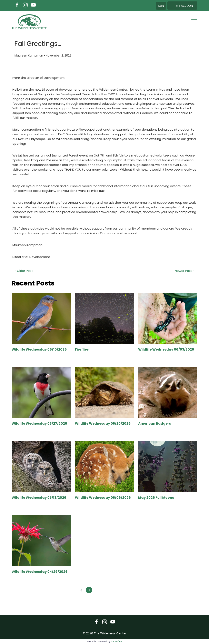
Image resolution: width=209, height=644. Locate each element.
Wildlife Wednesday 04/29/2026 (40, 572)
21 (120, 590)
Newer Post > (185, 271)
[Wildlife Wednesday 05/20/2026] (104, 393)
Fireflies (82, 349)
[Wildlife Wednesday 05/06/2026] (104, 467)
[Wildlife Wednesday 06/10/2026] (41, 319)
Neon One (116, 641)
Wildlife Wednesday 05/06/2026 (103, 498)
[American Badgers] (168, 393)
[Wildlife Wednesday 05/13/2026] (41, 467)
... (112, 590)
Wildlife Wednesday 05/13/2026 (39, 498)
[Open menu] (194, 22)
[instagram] (25, 6)
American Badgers (155, 424)
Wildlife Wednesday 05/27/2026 (39, 424)
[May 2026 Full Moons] (168, 467)
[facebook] (17, 6)
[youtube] (33, 6)
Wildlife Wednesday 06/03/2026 (166, 349)
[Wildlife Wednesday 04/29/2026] (41, 541)
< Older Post (24, 271)
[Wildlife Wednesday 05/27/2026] (41, 393)
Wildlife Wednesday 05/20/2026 (103, 424)
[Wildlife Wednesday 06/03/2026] (168, 319)
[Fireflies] (104, 319)
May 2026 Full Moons (156, 498)
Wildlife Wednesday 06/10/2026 (39, 349)
